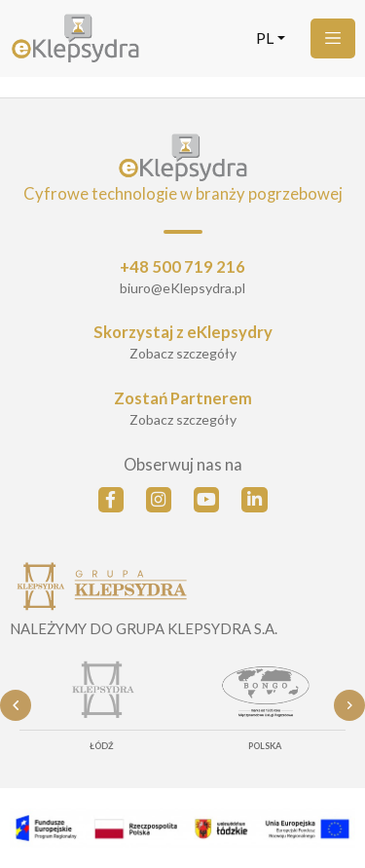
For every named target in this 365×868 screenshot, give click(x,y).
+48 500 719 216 (182, 267)
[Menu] (333, 38)
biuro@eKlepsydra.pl (182, 288)
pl (265, 38)
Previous (16, 705)
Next (349, 705)
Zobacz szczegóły (183, 353)
